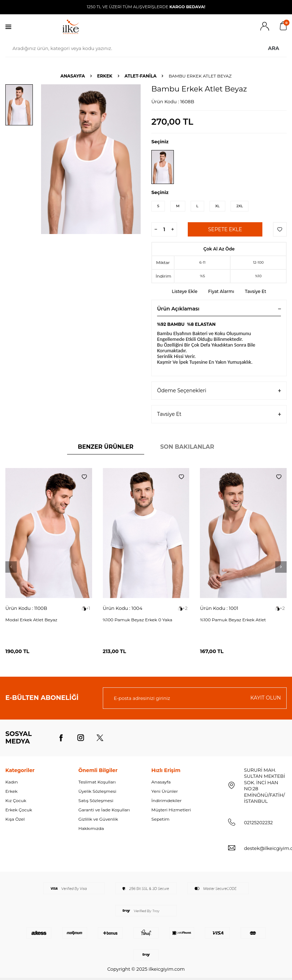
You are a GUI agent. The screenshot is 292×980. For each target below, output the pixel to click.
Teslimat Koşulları (97, 782)
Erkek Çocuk (19, 810)
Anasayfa (73, 76)
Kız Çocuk (16, 800)
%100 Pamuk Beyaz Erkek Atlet (233, 620)
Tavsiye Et (256, 291)
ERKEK (105, 76)
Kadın (12, 782)
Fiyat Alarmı (221, 291)
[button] (11, 567)
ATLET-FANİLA (141, 76)
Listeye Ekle (185, 291)
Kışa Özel (15, 819)
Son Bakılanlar (187, 447)
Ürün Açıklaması (219, 309)
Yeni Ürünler (165, 791)
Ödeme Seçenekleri (219, 391)
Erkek (11, 791)
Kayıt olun (266, 698)
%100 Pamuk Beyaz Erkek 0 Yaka (138, 620)
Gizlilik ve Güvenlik (98, 819)
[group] (91, 159)
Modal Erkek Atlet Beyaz (31, 620)
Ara (274, 48)
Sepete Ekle (225, 229)
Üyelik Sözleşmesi (97, 791)
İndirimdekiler (167, 800)
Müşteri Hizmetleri (171, 810)
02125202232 (259, 822)
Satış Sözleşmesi (96, 800)
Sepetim (160, 819)
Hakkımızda (91, 828)
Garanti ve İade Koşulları (104, 810)
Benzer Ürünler (106, 447)
